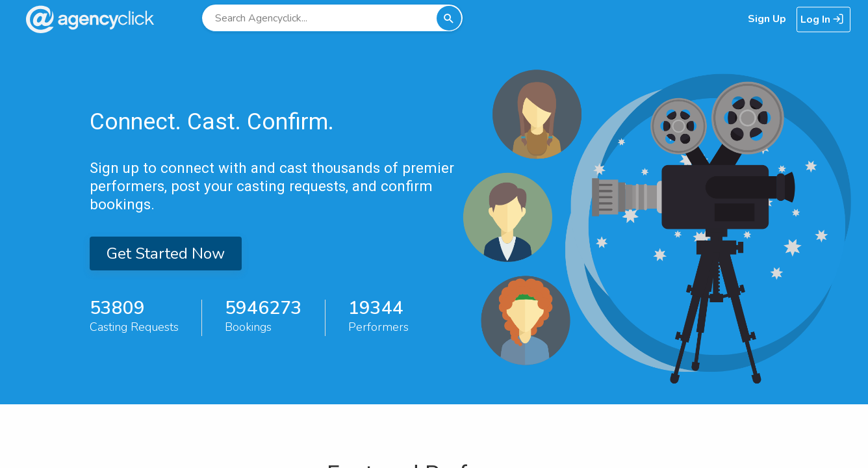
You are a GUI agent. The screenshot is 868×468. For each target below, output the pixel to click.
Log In (822, 19)
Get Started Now (166, 253)
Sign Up (767, 19)
